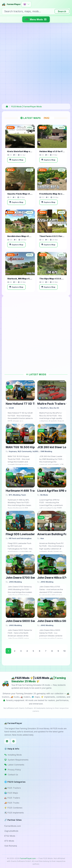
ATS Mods (9, 841)
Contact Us (11, 775)
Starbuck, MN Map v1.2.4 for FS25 (20, 279)
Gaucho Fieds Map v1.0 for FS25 (20, 194)
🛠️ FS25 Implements (14, 813)
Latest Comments (14, 765)
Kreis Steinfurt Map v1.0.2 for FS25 (20, 151)
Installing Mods (13, 755)
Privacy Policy (13, 770)
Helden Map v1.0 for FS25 (52, 151)
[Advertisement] (36, 63)
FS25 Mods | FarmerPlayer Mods (27, 107)
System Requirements (16, 760)
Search (62, 11)
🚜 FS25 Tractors (13, 788)
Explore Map (16, 160)
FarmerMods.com (13, 826)
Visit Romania (11, 846)
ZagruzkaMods (11, 831)
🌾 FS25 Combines (13, 808)
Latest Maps (36, 118)
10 (64, 651)
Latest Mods (36, 374)
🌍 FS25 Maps (11, 793)
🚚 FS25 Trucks (12, 803)
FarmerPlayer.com (28, 858)
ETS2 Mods (10, 836)
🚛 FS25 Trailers (12, 798)
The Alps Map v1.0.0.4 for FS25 (52, 279)
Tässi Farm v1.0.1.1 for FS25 (52, 236)
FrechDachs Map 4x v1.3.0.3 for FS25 (52, 194)
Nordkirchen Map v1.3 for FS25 (20, 236)
